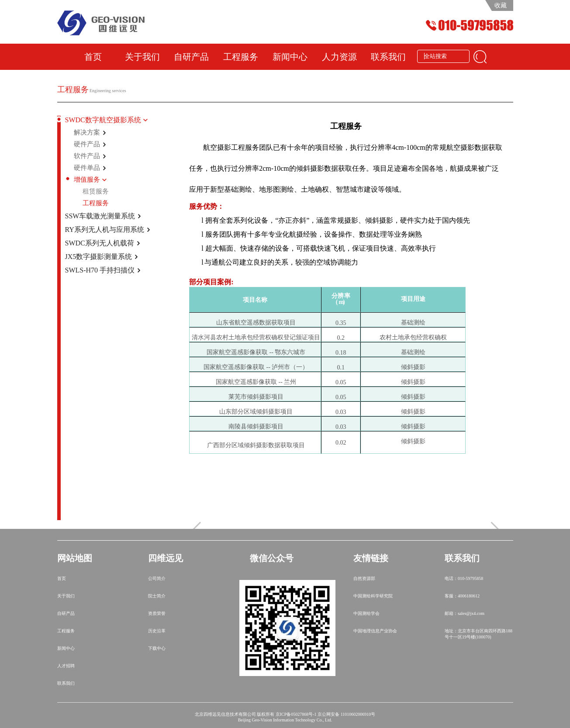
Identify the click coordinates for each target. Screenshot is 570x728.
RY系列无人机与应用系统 (105, 229)
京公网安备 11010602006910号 (346, 714)
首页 (93, 57)
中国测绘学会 (366, 613)
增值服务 (87, 179)
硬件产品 (87, 144)
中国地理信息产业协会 (375, 631)
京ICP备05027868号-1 (296, 714)
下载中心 (157, 648)
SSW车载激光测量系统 (100, 216)
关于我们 (142, 57)
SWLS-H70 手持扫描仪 (100, 270)
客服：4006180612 (462, 596)
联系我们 (388, 57)
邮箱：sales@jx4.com (465, 613)
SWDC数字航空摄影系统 (103, 120)
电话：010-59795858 (464, 578)
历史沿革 (157, 631)
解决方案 (87, 132)
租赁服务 (96, 191)
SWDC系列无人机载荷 (100, 243)
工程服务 (241, 57)
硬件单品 (87, 168)
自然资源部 (364, 578)
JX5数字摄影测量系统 (99, 257)
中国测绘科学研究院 (373, 596)
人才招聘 (66, 666)
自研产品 (191, 57)
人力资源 (339, 57)
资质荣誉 (157, 613)
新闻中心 (290, 57)
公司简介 (157, 578)
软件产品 (87, 156)
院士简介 (157, 596)
